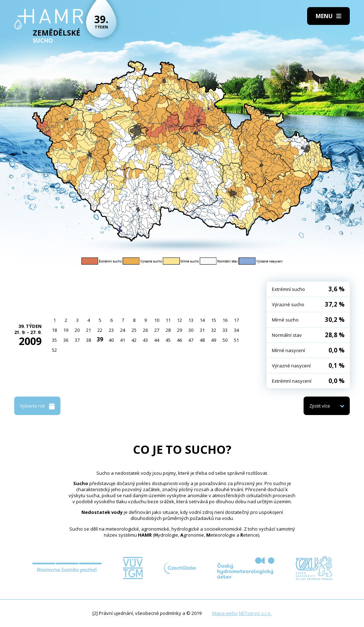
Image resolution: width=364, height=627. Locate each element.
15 (214, 320)
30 (191, 330)
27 (157, 330)
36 (66, 340)
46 (180, 340)
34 (236, 330)
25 (134, 330)
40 (111, 340)
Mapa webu (225, 613)
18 (54, 330)
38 (89, 340)
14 (202, 320)
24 (123, 330)
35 (54, 340)
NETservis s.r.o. (255, 613)
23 (111, 330)
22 (100, 330)
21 (89, 330)
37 (77, 340)
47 (191, 340)
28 (168, 330)
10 (157, 320)
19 (66, 330)
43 (145, 340)
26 (145, 330)
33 (225, 330)
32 (214, 330)
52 (54, 350)
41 (123, 340)
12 (180, 320)
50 (225, 340)
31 (202, 330)
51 (236, 340)
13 (191, 320)
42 (134, 340)
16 (225, 320)
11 (168, 320)
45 (168, 340)
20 (77, 330)
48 (202, 340)
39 (100, 339)
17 (236, 320)
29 (180, 330)
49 (214, 340)
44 (157, 340)
